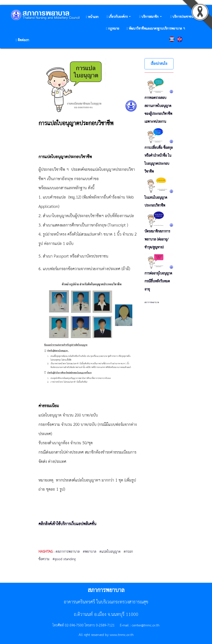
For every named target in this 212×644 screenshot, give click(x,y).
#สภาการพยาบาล (68, 552)
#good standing (64, 559)
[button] (119, 17)
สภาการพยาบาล (152, 302)
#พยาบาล (90, 552)
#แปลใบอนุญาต (110, 552)
